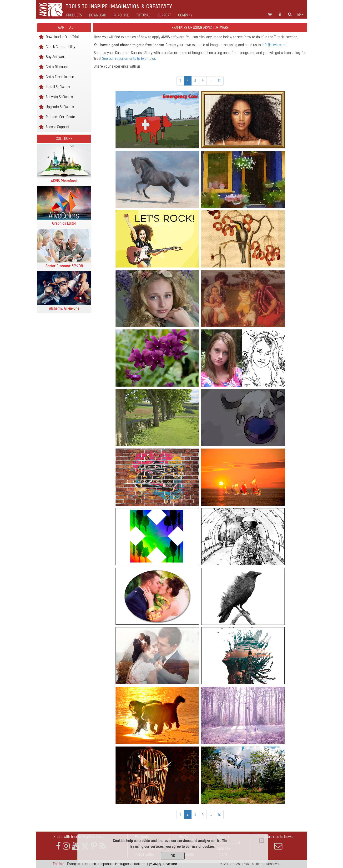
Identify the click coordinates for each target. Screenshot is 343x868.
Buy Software (56, 57)
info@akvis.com (274, 45)
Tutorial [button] (143, 15)
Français (74, 864)
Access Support (58, 127)
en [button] (300, 15)
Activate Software (59, 97)
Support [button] (164, 15)
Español (106, 864)
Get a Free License (60, 77)
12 (219, 81)
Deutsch (90, 864)
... (211, 81)
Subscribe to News (278, 842)
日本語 (155, 864)
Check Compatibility (61, 47)
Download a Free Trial (62, 37)
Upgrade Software (60, 107)
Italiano (140, 864)
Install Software (58, 87)
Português (123, 864)
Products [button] (74, 15)
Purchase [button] (121, 15)
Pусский (171, 864)
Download (98, 15)
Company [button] (185, 15)
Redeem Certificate (60, 117)
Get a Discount (57, 67)
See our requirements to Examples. (129, 58)
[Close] (262, 841)
